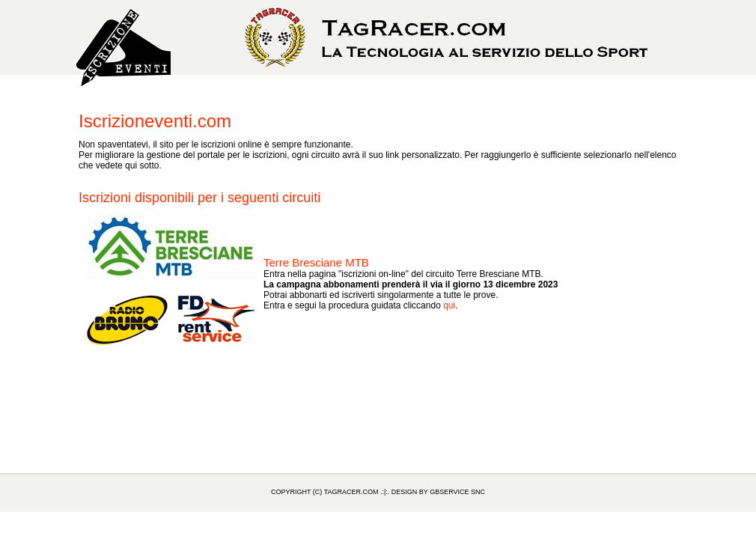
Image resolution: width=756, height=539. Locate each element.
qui (449, 305)
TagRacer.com (351, 492)
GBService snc (457, 492)
